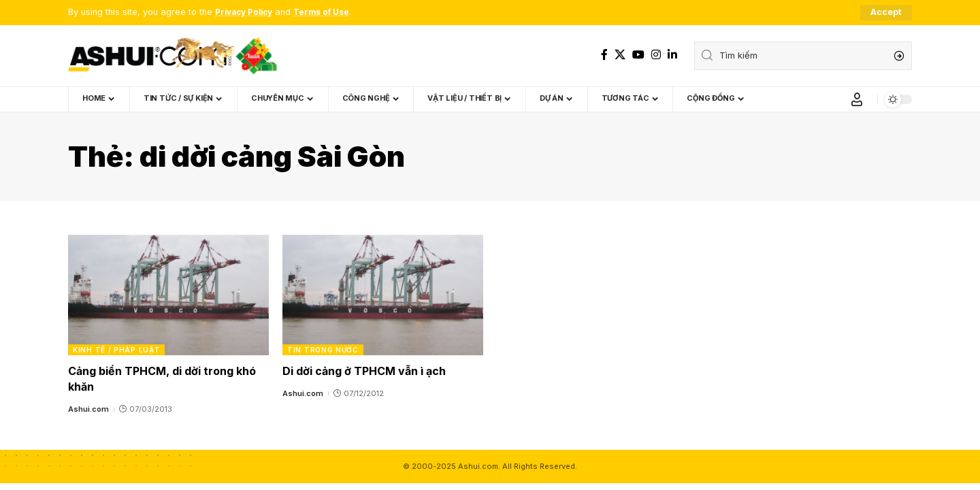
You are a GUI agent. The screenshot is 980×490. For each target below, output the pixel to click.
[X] (620, 55)
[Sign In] (857, 99)
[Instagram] (656, 55)
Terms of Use (329, 13)
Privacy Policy (247, 13)
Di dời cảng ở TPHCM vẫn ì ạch (364, 371)
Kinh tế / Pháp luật (116, 350)
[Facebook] (604, 55)
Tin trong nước (323, 350)
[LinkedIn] (672, 55)
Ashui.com (88, 410)
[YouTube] (638, 55)
